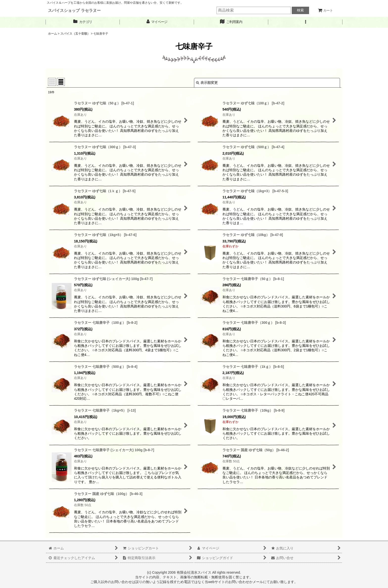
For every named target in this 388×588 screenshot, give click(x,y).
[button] (305, 22)
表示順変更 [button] (207, 83)
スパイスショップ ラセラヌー (74, 10)
